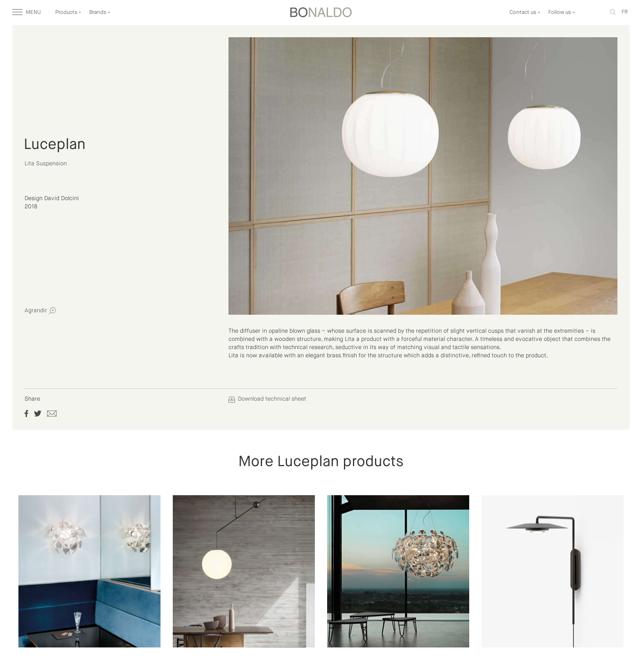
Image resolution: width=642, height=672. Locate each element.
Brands (100, 12)
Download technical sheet (267, 399)
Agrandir (40, 311)
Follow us (562, 12)
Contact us (525, 12)
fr (625, 12)
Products (68, 12)
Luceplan (55, 145)
